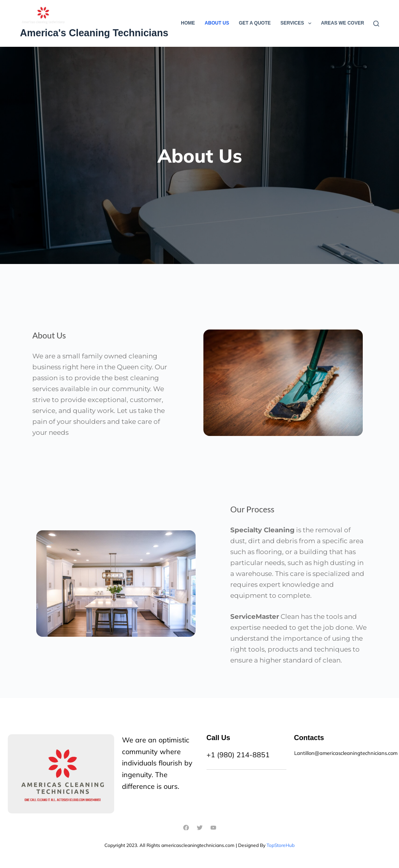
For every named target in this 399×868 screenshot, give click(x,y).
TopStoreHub (281, 845)
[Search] (376, 24)
